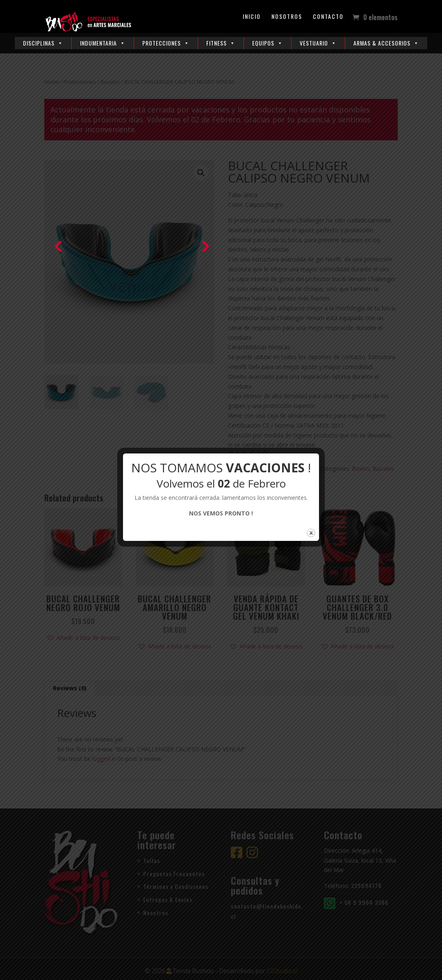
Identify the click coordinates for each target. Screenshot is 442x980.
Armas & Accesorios (386, 43)
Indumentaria (103, 43)
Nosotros (287, 17)
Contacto (328, 17)
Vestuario (318, 43)
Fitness (221, 43)
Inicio (252, 17)
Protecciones (166, 43)
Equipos (268, 43)
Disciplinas (43, 43)
